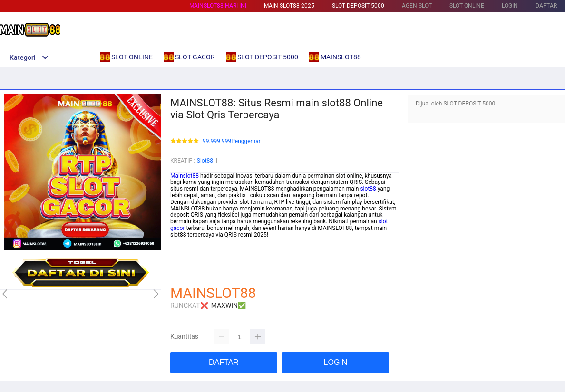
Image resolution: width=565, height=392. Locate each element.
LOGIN (510, 6)
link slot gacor (188, 254)
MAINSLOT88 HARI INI (218, 6)
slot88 (368, 189)
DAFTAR (546, 6)
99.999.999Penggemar (232, 141)
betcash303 (185, 268)
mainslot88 (185, 241)
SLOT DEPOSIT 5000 (358, 6)
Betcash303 (185, 248)
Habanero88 (186, 274)
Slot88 (205, 161)
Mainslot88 (185, 176)
